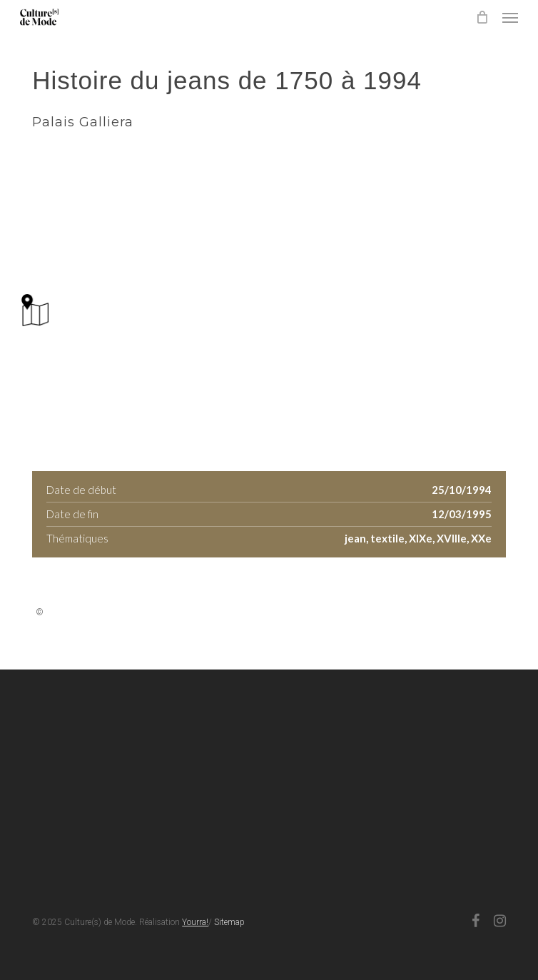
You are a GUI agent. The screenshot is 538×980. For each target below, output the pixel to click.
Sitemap (229, 922)
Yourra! (195, 922)
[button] (510, 17)
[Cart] (482, 17)
